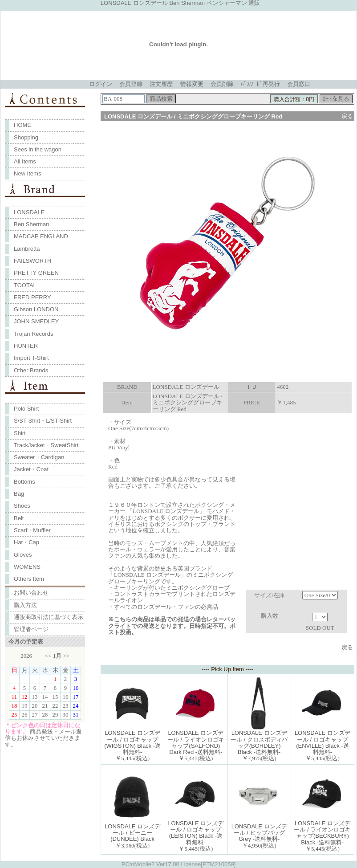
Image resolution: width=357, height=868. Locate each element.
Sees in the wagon (38, 149)
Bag (19, 494)
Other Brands (31, 370)
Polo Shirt (26, 409)
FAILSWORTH (32, 261)
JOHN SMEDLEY (36, 321)
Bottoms (24, 482)
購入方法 (25, 605)
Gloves (23, 555)
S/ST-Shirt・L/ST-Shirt (43, 421)
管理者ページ (31, 629)
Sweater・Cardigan (39, 457)
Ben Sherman (32, 224)
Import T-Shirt (31, 358)
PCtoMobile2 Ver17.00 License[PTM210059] (179, 864)
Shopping (26, 137)
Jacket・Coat (31, 469)
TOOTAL (25, 285)
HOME (22, 125)
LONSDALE (29, 212)
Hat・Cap (26, 542)
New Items (27, 173)
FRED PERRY (32, 297)
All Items (25, 161)
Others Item (29, 579)
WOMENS (27, 567)
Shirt (20, 433)
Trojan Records (33, 334)
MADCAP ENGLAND (41, 236)
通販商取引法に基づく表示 (49, 617)
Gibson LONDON (36, 309)
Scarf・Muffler (32, 530)
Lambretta (27, 249)
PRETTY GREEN (36, 273)
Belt (19, 518)
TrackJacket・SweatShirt (46, 445)
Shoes (22, 506)
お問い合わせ (31, 593)
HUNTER (26, 346)
